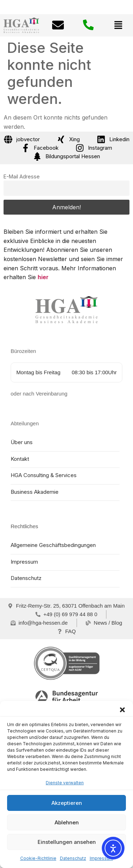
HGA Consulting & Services (44, 475)
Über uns (22, 442)
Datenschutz (73, 858)
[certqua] (67, 663)
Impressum (101, 858)
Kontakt (20, 459)
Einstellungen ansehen (67, 842)
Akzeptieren (67, 803)
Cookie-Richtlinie (38, 858)
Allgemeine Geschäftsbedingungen (53, 545)
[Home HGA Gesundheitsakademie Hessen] (66, 310)
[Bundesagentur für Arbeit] (67, 696)
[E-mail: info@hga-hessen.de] (58, 26)
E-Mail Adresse (22, 176)
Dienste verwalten (65, 783)
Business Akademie (35, 492)
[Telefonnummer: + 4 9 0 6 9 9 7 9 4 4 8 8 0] (88, 26)
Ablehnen (67, 822)
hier (43, 277)
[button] (122, 710)
